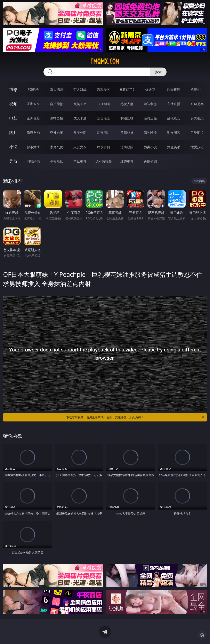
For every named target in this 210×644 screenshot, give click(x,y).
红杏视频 (127, 161)
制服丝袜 (127, 118)
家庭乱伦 (57, 147)
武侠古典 (104, 147)
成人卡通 (80, 118)
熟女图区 (174, 133)
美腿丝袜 (127, 133)
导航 (13, 161)
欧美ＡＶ (80, 104)
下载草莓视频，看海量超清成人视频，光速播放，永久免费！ (136, 417)
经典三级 (150, 118)
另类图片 (197, 133)
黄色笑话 (174, 147)
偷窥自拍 (33, 133)
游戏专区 (104, 90)
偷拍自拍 (57, 118)
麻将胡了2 (127, 90)
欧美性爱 (104, 118)
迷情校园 (127, 147)
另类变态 (197, 118)
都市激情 (33, 147)
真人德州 (57, 90)
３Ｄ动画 (104, 104)
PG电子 (33, 90)
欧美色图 (80, 133)
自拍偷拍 (57, 104)
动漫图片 (104, 133)
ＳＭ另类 (197, 104)
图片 (13, 133)
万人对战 (80, 90)
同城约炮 (33, 161)
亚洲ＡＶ (33, 104)
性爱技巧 (197, 147)
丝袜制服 (150, 104)
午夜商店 (57, 161)
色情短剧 (150, 161)
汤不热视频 (104, 161)
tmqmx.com (105, 61)
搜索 (158, 72)
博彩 (13, 89)
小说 (13, 147)
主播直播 (174, 104)
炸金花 (150, 90)
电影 (13, 118)
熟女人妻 (127, 104)
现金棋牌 (174, 90)
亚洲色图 (57, 133)
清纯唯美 (150, 133)
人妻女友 (80, 147)
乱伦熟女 (174, 118)
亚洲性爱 (33, 118)
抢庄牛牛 (197, 90)
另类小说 (150, 147)
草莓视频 (80, 161)
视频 (13, 104)
